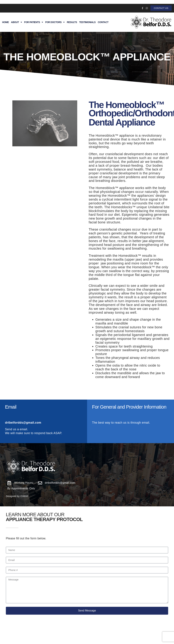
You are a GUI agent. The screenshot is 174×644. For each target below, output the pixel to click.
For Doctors (55, 22)
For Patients (34, 22)
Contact (103, 22)
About (17, 22)
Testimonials (87, 22)
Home (6, 22)
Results (72, 22)
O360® (24, 496)
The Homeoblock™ (127, 105)
